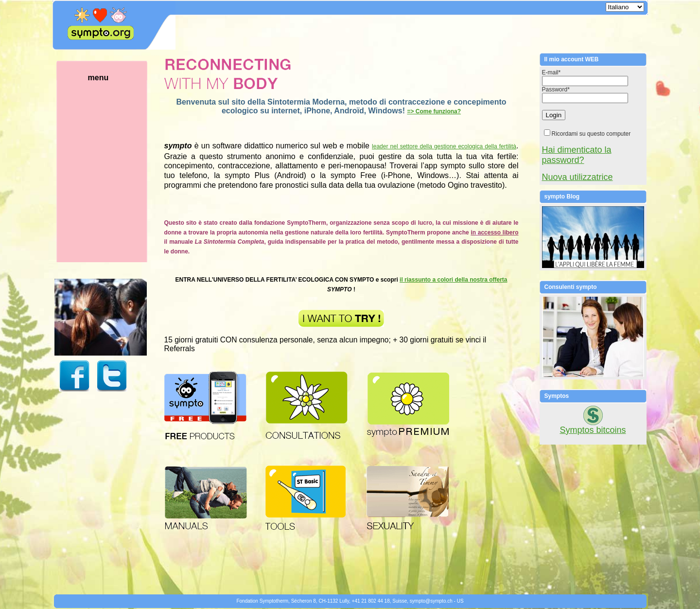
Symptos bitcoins (593, 430)
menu (113, 168)
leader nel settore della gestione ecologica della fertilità (444, 146)
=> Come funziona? (434, 111)
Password (556, 90)
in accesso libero (494, 233)
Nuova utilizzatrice (577, 177)
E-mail (551, 72)
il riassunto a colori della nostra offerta (453, 280)
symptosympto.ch (431, 601)
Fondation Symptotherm (262, 601)
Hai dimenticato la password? (577, 155)
